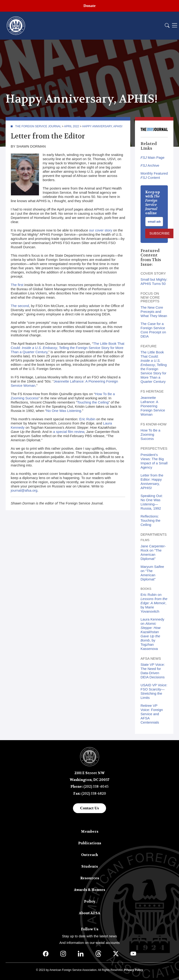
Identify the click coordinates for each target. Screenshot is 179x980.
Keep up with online (153, 203)
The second (20, 306)
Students (90, 866)
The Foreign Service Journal (38, 126)
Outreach (89, 855)
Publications (90, 843)
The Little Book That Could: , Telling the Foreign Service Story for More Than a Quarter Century (67, 348)
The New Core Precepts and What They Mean (154, 312)
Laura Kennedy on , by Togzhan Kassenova (152, 634)
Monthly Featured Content (154, 175)
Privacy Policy (133, 970)
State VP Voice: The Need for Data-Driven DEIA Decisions (153, 671)
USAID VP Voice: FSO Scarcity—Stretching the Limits (154, 691)
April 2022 (72, 126)
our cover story (101, 230)
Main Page (153, 157)
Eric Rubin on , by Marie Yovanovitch (154, 603)
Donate (89, 6)
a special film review (69, 432)
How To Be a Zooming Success (150, 434)
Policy (90, 901)
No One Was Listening (64, 411)
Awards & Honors (89, 890)
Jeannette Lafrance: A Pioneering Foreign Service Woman (153, 406)
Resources (90, 878)
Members (90, 832)
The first (17, 285)
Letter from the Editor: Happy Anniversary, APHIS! (152, 481)
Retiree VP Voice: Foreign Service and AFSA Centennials (152, 714)
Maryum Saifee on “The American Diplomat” (152, 573)
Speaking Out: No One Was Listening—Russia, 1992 (152, 502)
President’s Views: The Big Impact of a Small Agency (154, 461)
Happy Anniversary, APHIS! (102, 126)
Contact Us (90, 808)
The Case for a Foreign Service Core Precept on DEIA (153, 330)
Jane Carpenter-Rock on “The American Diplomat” (153, 552)
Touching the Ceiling (93, 402)
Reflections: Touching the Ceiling (150, 520)
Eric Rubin (87, 419)
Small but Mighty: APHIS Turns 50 (154, 281)
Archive (150, 165)
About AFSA (89, 913)
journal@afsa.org (24, 490)
